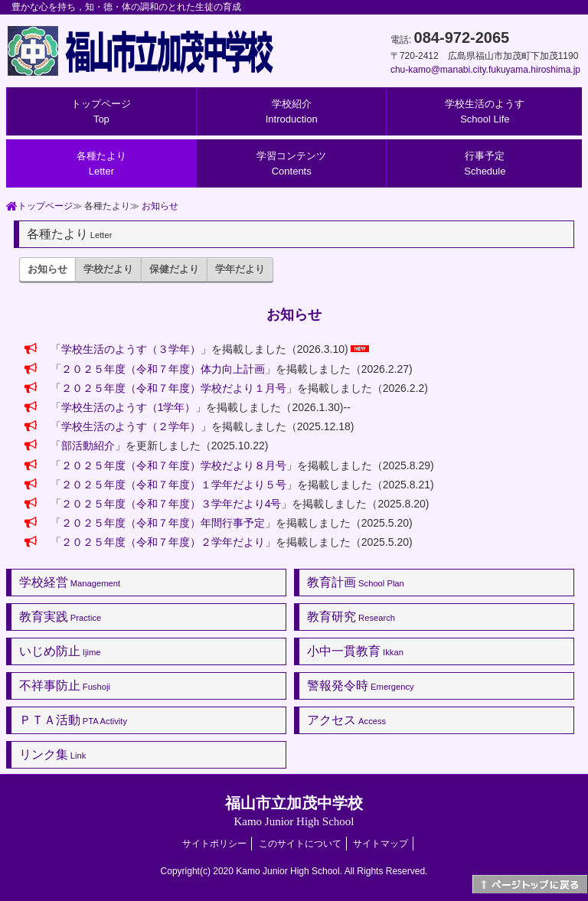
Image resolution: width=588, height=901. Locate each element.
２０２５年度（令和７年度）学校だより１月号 (174, 388)
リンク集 (53, 754)
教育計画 (356, 582)
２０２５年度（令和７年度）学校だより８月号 (174, 465)
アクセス (346, 720)
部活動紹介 (88, 446)
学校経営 (70, 582)
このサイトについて (300, 844)
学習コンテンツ (291, 163)
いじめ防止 (60, 651)
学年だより (240, 269)
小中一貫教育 (355, 651)
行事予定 (485, 163)
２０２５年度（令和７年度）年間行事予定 (163, 523)
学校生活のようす (485, 111)
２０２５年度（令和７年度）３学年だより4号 (171, 504)
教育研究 (351, 617)
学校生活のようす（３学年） (131, 349)
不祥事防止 (65, 686)
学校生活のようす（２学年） (131, 426)
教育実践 (60, 617)
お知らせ (160, 206)
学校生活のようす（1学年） (129, 407)
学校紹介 (292, 111)
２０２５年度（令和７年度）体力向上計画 (163, 369)
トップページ (101, 111)
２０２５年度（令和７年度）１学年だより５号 (174, 485)
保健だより (174, 269)
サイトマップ (381, 844)
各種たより (101, 163)
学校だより (108, 269)
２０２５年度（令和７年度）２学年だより (163, 542)
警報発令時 (361, 686)
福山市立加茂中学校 (294, 811)
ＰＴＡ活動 (73, 720)
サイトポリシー (214, 844)
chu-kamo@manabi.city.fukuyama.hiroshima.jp (485, 70)
